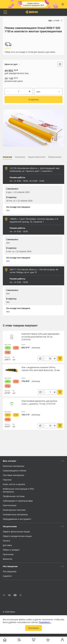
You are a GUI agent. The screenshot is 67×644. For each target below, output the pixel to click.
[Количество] (19, 91)
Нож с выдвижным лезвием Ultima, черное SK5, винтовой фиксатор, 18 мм (41, 369)
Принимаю (33, 628)
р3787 (7, 393)
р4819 (7, 359)
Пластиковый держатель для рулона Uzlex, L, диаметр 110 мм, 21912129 (39, 402)
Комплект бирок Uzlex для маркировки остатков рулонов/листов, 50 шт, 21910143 (40, 337)
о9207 (7, 426)
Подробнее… (45, 622)
